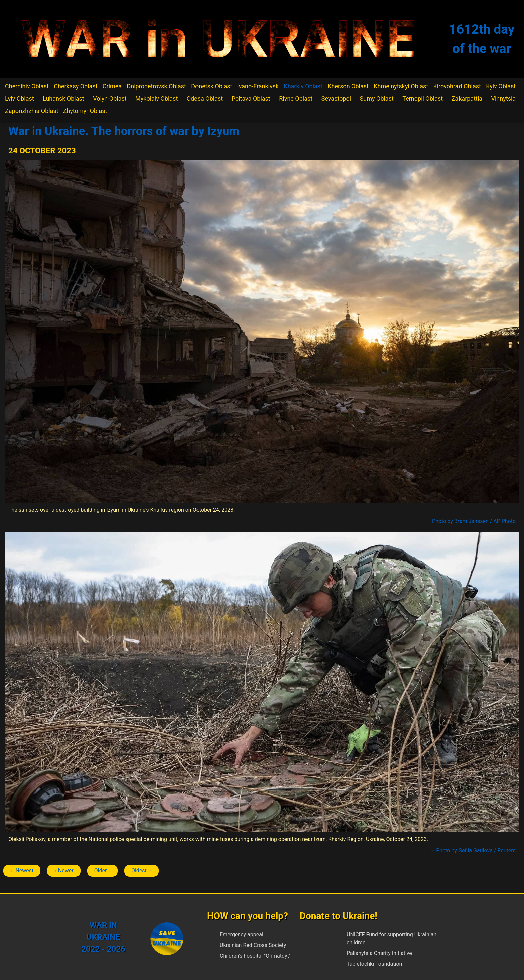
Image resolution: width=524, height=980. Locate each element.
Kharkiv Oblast (303, 86)
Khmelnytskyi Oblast (401, 86)
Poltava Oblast (251, 98)
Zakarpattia (467, 98)
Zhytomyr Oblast (85, 111)
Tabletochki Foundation (374, 964)
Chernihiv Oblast (27, 86)
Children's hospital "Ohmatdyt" (255, 956)
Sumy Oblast (377, 98)
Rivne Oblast (296, 98)
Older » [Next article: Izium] (102, 871)
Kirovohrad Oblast (457, 86)
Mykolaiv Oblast (157, 98)
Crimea (112, 86)
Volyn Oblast (110, 98)
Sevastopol (336, 98)
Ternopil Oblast (423, 98)
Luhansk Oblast (63, 98)
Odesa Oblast (205, 98)
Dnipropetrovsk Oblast (156, 86)
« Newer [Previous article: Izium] (64, 871)
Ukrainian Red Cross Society (253, 945)
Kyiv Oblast (501, 86)
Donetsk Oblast (212, 86)
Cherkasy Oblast (76, 86)
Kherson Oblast (348, 86)
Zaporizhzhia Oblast (32, 111)
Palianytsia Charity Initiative (379, 953)
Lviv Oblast (20, 98)
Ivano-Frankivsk (258, 86)
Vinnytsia (504, 98)
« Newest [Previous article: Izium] (22, 871)
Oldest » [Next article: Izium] (142, 871)
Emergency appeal (241, 934)
